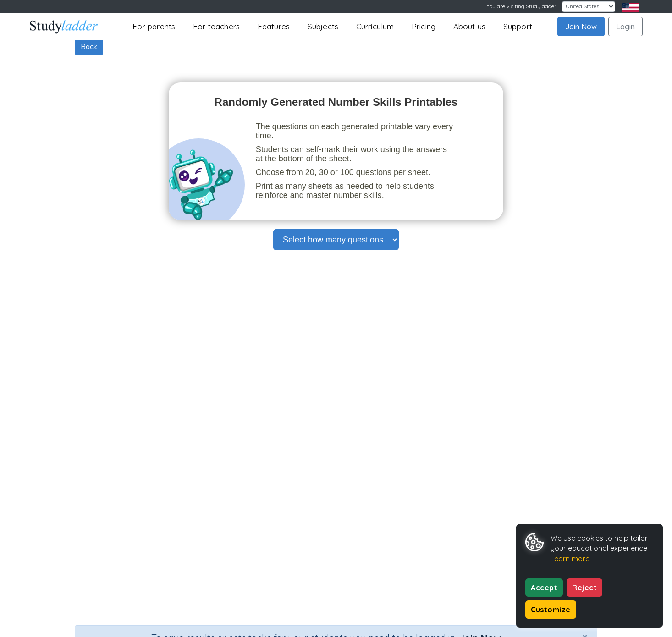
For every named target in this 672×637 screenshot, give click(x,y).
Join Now (581, 27)
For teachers (216, 26)
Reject (584, 588)
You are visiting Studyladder (521, 6)
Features (274, 26)
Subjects (323, 26)
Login (625, 27)
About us (470, 26)
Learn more (570, 559)
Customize (551, 610)
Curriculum (375, 26)
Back (89, 46)
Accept (544, 588)
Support (518, 26)
